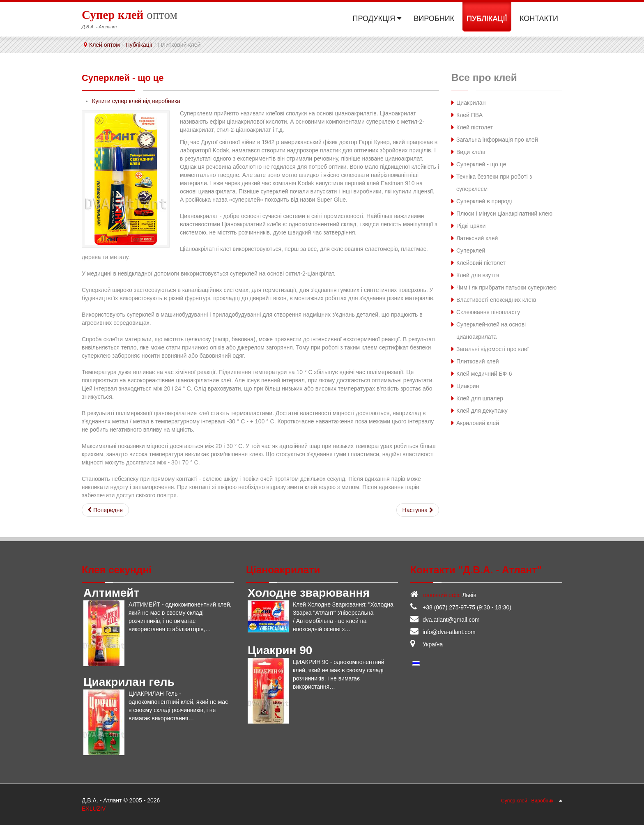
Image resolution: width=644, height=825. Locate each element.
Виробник (543, 800)
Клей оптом (105, 45)
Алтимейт (111, 592)
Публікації (139, 45)
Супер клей (514, 800)
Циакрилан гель (129, 681)
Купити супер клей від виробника (136, 101)
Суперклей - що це (128, 77)
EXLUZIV (94, 808)
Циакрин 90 (280, 650)
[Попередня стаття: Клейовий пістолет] (105, 510)
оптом (130, 14)
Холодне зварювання (309, 592)
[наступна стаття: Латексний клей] (418, 510)
